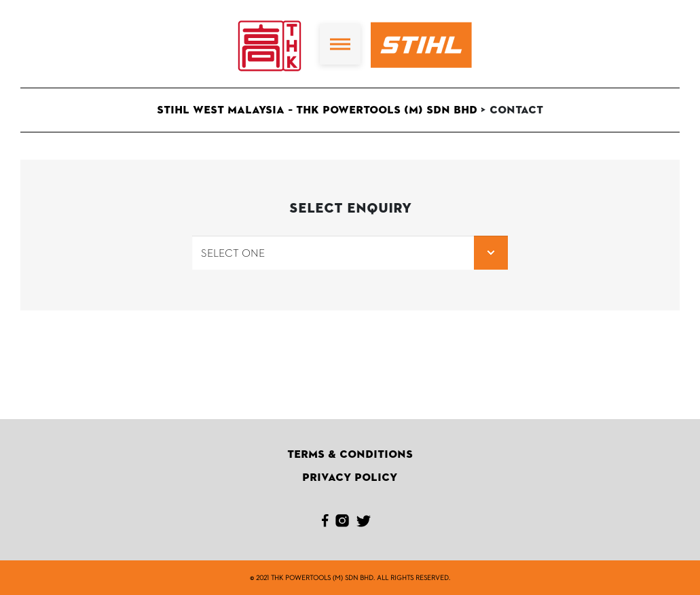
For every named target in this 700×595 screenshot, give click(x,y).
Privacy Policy (350, 477)
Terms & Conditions (350, 454)
